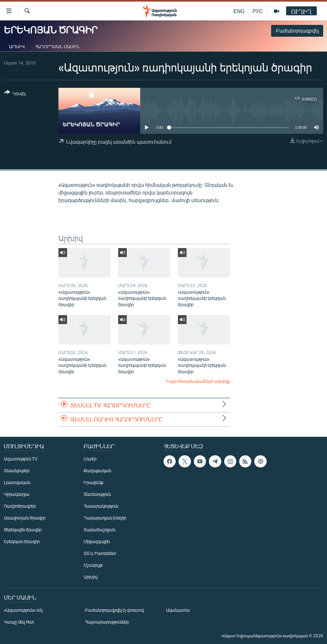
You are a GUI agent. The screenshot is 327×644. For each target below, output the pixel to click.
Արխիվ (17, 46)
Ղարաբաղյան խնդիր (105, 518)
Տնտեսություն (97, 494)
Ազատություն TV (21, 459)
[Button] (15, 94)
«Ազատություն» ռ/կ (23, 610)
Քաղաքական (97, 470)
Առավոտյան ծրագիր (25, 518)
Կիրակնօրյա (17, 494)
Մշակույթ (93, 565)
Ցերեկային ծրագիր (23, 530)
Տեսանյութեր (17, 470)
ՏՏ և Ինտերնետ (100, 553)
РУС (258, 11)
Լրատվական (17, 482)
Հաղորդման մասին (57, 46)
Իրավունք (94, 482)
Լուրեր (90, 459)
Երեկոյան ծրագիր (22, 541)
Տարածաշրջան (99, 530)
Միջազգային (97, 541)
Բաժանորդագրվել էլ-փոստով (114, 610)
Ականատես (178, 610)
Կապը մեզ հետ (19, 622)
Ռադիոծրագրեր (20, 506)
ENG (239, 11)
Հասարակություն (101, 506)
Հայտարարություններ (107, 622)
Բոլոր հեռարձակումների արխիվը (198, 381)
